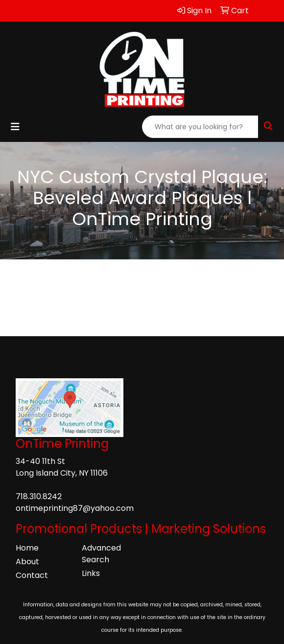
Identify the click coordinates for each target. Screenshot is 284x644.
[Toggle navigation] (15, 127)
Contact (32, 575)
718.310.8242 (39, 496)
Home (27, 548)
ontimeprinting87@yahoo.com (75, 508)
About (27, 562)
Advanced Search (101, 554)
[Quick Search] (200, 127)
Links (91, 573)
